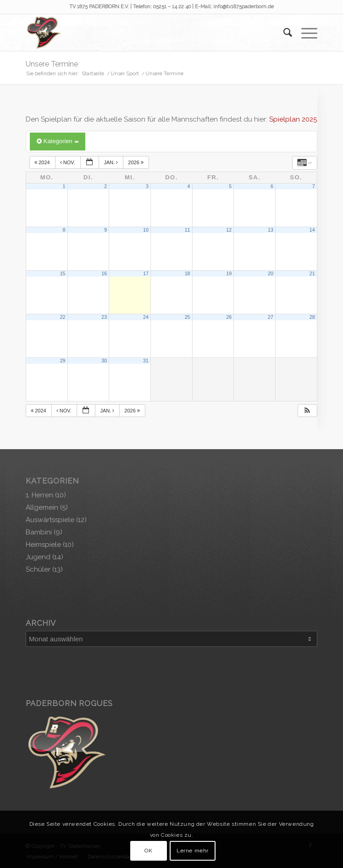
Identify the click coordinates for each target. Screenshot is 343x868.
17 (146, 273)
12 (229, 230)
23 (104, 317)
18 (188, 273)
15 (63, 273)
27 (271, 317)
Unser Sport (125, 74)
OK (148, 851)
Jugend (38, 557)
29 (63, 361)
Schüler (38, 569)
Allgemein (42, 507)
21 (312, 273)
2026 (136, 162)
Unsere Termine (52, 64)
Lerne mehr (193, 851)
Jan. (111, 162)
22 (63, 317)
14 (312, 230)
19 (229, 273)
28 (312, 317)
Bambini (39, 532)
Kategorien (58, 141)
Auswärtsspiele (50, 520)
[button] (307, 411)
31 (146, 361)
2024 (43, 162)
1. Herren (39, 495)
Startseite (93, 74)
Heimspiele (43, 545)
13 (271, 230)
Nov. (68, 162)
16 (104, 273)
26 (229, 317)
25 (188, 317)
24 (146, 317)
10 (146, 230)
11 (188, 230)
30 (104, 361)
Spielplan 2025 (293, 119)
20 (271, 273)
